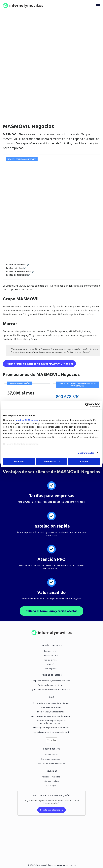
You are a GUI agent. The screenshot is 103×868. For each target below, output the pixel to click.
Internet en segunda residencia (51, 712)
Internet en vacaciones (51, 707)
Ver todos (52, 740)
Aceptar (84, 461)
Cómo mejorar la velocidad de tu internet (51, 703)
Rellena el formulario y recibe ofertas (51, 611)
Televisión (51, 664)
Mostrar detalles (86, 453)
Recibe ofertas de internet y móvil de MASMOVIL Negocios (39, 364)
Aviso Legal (51, 786)
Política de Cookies (51, 781)
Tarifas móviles (51, 660)
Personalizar (52, 461)
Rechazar (19, 461)
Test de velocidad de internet (51, 685)
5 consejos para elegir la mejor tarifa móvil (51, 732)
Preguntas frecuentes (51, 759)
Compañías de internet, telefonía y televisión (51, 681)
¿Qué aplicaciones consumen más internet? (51, 689)
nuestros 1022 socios (26, 420)
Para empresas (51, 669)
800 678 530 (68, 397)
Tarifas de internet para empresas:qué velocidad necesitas (51, 722)
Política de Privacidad (51, 777)
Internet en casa (51, 655)
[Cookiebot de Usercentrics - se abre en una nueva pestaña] (87, 405)
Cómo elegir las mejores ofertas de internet (51, 728)
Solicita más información (51, 810)
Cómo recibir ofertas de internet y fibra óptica (51, 716)
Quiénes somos (51, 755)
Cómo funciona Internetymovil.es (51, 763)
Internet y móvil (51, 651)
